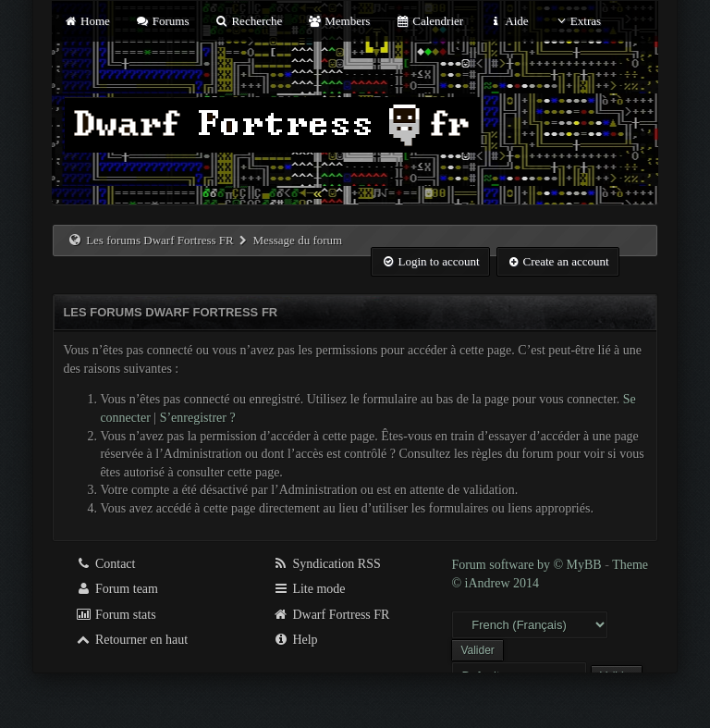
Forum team (116, 589)
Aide (508, 21)
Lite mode (309, 589)
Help (295, 640)
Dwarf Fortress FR (331, 615)
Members (339, 21)
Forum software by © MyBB (528, 565)
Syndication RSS (327, 564)
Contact (105, 564)
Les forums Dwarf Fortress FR (160, 240)
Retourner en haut (131, 640)
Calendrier (430, 21)
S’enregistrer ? (198, 418)
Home (86, 21)
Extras (577, 21)
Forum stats (115, 615)
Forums (162, 21)
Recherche (249, 21)
